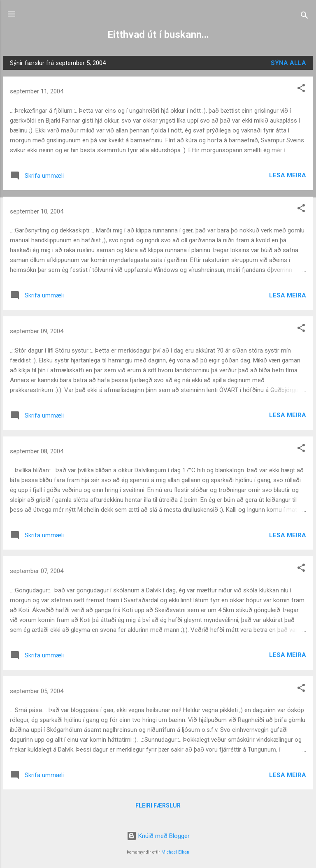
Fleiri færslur (158, 805)
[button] (301, 89)
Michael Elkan (175, 852)
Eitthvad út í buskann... (158, 35)
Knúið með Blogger (158, 836)
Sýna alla (288, 63)
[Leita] (304, 17)
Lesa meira (288, 175)
